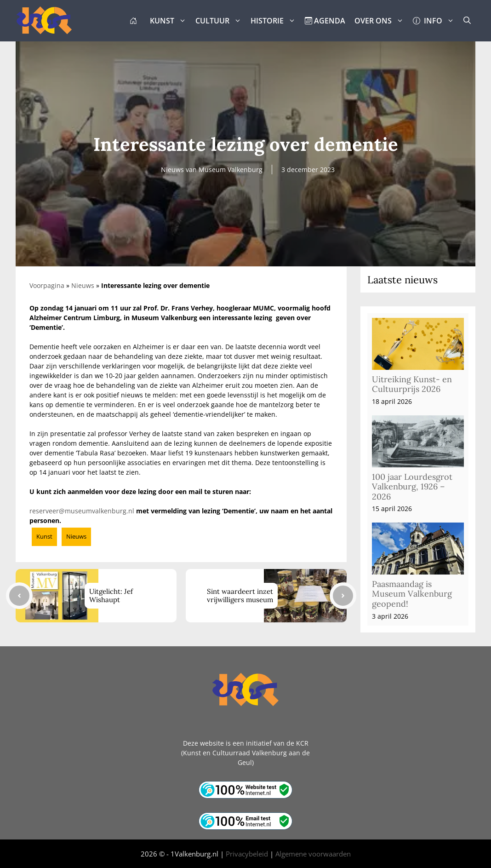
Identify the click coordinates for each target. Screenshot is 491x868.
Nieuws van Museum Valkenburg (212, 170)
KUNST (170, 21)
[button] (467, 21)
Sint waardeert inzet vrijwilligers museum (240, 595)
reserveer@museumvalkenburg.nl (82, 511)
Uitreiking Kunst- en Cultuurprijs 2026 (412, 384)
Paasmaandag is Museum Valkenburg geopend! (412, 594)
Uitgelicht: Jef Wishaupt (111, 595)
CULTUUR (221, 21)
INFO (436, 21)
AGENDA (325, 21)
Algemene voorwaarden (313, 854)
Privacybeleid (247, 854)
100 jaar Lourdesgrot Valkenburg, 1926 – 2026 (412, 487)
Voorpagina (47, 285)
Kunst (44, 536)
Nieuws (83, 285)
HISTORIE (275, 21)
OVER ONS (381, 21)
